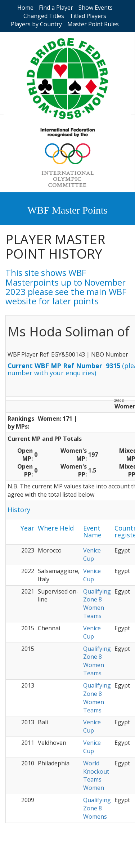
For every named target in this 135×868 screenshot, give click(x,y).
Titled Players (88, 16)
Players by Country (36, 24)
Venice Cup (92, 554)
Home (25, 8)
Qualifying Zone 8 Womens (97, 808)
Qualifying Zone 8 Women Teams (97, 604)
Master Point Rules (93, 24)
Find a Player (56, 8)
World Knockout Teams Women (96, 776)
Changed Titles (44, 16)
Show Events (96, 8)
